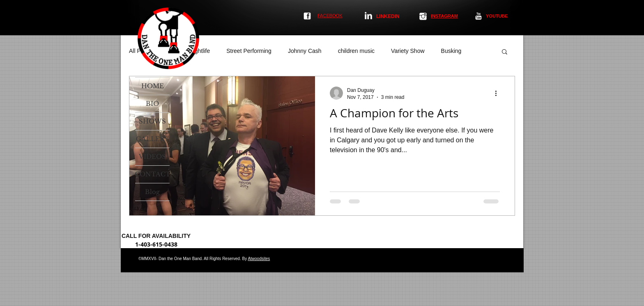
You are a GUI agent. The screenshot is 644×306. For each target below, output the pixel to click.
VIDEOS (152, 156)
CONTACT (152, 174)
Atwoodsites (259, 259)
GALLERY (152, 139)
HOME (153, 86)
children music (356, 51)
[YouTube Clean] (478, 16)
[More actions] (499, 93)
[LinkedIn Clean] (368, 16)
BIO (152, 104)
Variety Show (408, 51)
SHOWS (152, 121)
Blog (152, 192)
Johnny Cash (305, 51)
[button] (505, 52)
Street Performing (249, 51)
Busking (451, 51)
